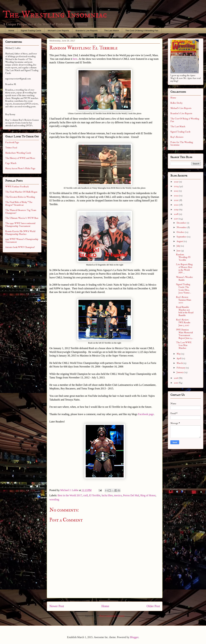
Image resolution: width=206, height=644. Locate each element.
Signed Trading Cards (31, 31)
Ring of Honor (148, 495)
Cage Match (11, 163)
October (181, 232)
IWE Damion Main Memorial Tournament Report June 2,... (185, 334)
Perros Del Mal (131, 495)
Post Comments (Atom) (112, 616)
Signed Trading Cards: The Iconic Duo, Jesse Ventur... (184, 288)
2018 (176, 214)
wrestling (54, 499)
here (75, 59)
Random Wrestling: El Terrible (183, 257)
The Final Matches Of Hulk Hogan (21, 192)
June (179, 251)
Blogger (134, 637)
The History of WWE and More (20, 158)
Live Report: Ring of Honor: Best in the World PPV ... (184, 268)
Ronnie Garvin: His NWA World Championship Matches (20, 233)
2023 (176, 191)
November (182, 227)
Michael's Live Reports (58, 31)
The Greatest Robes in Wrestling (20, 197)
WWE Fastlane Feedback (17, 187)
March (180, 363)
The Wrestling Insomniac (55, 15)
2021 (176, 200)
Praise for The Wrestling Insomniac (182, 144)
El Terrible (95, 495)
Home (11, 31)
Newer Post (57, 606)
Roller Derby (176, 103)
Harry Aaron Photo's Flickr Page (20, 168)
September (182, 237)
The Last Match (112, 31)
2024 (177, 186)
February (181, 368)
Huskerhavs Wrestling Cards (18, 153)
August (180, 241)
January (180, 372)
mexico (118, 495)
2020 (176, 205)
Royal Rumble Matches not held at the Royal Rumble (185, 311)
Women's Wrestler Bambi (185, 279)
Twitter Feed (11, 148)
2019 (176, 210)
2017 (176, 219)
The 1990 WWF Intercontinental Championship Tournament (20, 225)
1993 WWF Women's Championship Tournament (22, 241)
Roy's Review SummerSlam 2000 (184, 300)
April (179, 358)
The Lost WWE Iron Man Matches (184, 345)
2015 (176, 383)
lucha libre (107, 495)
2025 (176, 182)
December (182, 223)
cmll (86, 495)
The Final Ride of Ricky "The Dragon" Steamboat (19, 204)
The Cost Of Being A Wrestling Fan (142, 31)
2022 (176, 196)
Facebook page (146, 414)
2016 (176, 378)
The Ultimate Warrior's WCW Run (22, 218)
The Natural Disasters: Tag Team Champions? (21, 212)
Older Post (153, 606)
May (179, 354)
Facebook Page (12, 142)
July (179, 246)
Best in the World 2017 (70, 495)
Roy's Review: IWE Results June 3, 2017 (183, 322)
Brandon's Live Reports (87, 31)
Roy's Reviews (177, 137)
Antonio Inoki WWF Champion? (20, 247)
